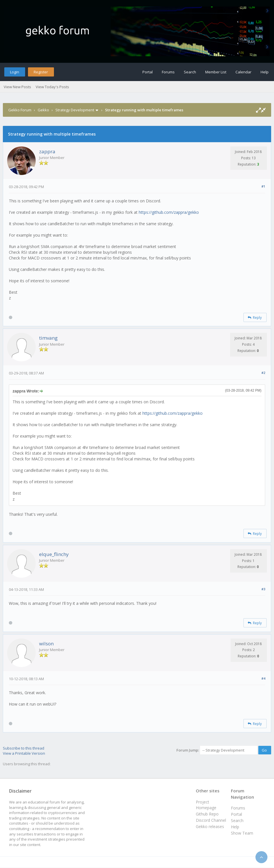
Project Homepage (206, 805)
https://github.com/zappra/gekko (169, 212)
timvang (48, 338)
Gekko (43, 110)
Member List (216, 72)
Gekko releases (210, 826)
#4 (263, 678)
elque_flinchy (54, 554)
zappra (47, 151)
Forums (168, 72)
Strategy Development (75, 110)
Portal (148, 72)
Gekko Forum (20, 110)
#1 (263, 186)
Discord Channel (211, 820)
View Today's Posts (52, 87)
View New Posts (17, 87)
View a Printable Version (24, 753)
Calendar (243, 72)
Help (265, 72)
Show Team (242, 833)
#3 (263, 589)
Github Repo (207, 814)
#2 (263, 373)
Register (41, 72)
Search (190, 72)
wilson (46, 644)
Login (15, 72)
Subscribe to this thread (24, 748)
